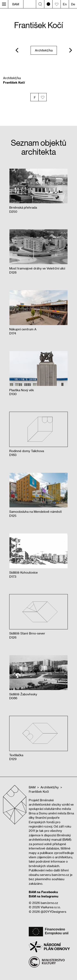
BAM (16, 4)
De (73, 4)
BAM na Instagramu (44, 896)
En (65, 4)
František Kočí (39, 791)
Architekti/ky (50, 787)
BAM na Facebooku (43, 892)
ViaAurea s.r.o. (51, 907)
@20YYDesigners (53, 912)
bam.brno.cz (49, 903)
